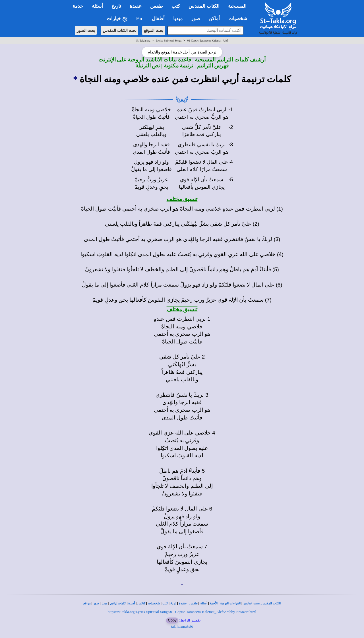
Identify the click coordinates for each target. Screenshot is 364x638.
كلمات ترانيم (118, 603)
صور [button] (196, 19)
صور (96, 603)
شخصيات (154, 603)
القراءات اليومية (230, 603)
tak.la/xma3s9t (182, 626)
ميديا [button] (178, 19)
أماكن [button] (214, 19)
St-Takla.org (143, 41)
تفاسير (247, 603)
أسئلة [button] (97, 6)
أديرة (132, 603)
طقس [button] (157, 6)
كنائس (141, 603)
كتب (165, 603)
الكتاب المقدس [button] (204, 6)
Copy (172, 620)
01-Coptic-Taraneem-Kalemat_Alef (207, 41)
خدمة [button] (78, 6)
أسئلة (204, 603)
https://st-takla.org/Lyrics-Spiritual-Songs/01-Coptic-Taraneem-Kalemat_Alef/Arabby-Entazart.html (182, 612)
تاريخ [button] (116, 6)
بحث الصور (86, 30)
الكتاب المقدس (271, 603)
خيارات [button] (117, 19)
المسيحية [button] (237, 6)
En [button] (140, 19)
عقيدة (183, 603)
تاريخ (173, 603)
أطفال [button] (158, 19)
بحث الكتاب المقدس (120, 30)
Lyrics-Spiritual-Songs (169, 41)
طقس (194, 603)
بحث (257, 603)
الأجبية (214, 603)
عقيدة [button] (136, 6)
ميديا (105, 603)
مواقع (87, 603)
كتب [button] (176, 6)
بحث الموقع (154, 30)
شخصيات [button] (240, 19)
